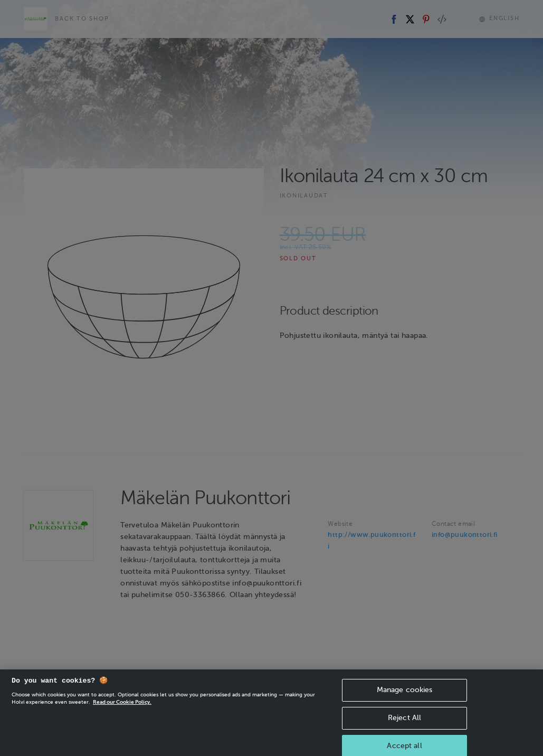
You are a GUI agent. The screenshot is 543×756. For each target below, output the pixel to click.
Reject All (404, 727)
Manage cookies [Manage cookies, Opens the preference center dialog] (405, 699)
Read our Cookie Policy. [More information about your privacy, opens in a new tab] (122, 711)
